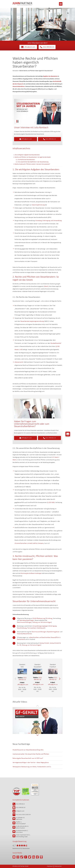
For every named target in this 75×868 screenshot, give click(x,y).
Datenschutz (58, 866)
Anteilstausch (41, 628)
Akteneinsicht (19, 362)
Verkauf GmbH (44, 643)
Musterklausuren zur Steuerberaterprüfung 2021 (28, 750)
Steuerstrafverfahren (19, 87)
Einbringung (53, 626)
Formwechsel (32, 628)
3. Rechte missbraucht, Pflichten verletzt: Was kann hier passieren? (32, 164)
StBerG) (46, 286)
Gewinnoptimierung (38, 205)
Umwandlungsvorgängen (40, 626)
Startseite (15, 71)
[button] (16, 679)
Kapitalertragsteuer (53, 632)
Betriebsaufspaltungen (27, 620)
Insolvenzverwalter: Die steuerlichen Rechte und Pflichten (31, 754)
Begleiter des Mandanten (50, 76)
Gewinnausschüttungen (24, 622)
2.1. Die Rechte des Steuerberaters (25, 160)
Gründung (49, 618)
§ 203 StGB (51, 502)
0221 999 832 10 (50, 139)
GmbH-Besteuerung (39, 618)
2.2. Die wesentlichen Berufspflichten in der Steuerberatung (32, 162)
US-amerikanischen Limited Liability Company (29, 543)
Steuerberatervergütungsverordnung (32, 321)
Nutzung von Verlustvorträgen (42, 622)
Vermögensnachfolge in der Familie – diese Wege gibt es (31, 763)
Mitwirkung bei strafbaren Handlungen (31, 573)
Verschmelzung (22, 628)
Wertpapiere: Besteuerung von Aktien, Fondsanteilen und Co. (32, 767)
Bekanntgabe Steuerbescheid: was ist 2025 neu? (28, 758)
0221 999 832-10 (47, 47)
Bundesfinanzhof (56, 343)
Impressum (50, 866)
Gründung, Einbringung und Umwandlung (49, 221)
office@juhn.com (28, 47)
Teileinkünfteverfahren (24, 634)
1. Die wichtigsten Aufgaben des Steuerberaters (27, 155)
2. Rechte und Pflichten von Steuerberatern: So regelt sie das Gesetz (32, 157)
